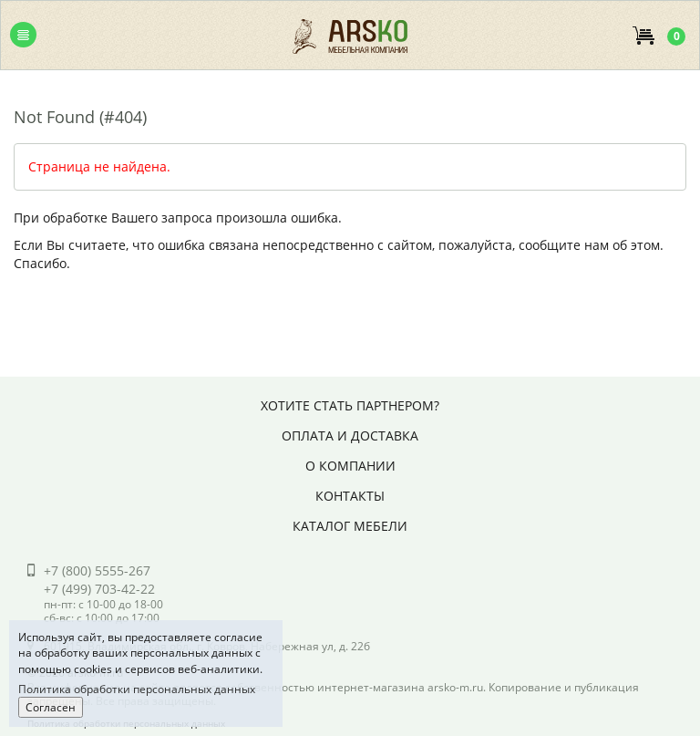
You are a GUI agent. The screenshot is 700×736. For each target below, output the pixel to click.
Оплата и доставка (350, 435)
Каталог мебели (350, 526)
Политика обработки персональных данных (137, 689)
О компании (350, 466)
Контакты (350, 496)
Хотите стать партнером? (350, 405)
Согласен (51, 707)
